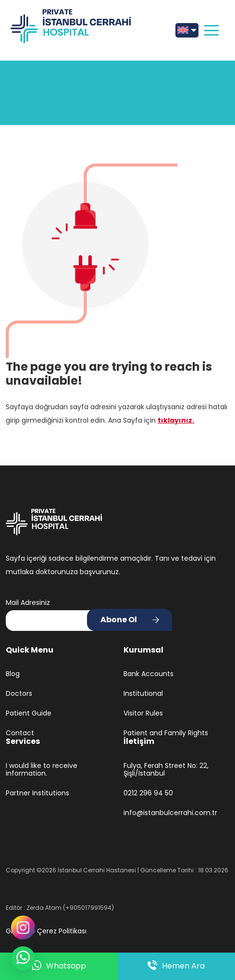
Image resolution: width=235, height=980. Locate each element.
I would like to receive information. (42, 770)
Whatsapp (59, 966)
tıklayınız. (176, 420)
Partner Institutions (37, 793)
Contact (20, 733)
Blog (13, 674)
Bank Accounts (148, 674)
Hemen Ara (176, 966)
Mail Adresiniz (28, 603)
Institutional (143, 694)
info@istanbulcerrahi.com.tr (170, 813)
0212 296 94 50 (148, 793)
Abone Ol (119, 620)
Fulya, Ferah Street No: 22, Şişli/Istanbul (166, 770)
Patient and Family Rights (166, 733)
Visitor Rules (143, 713)
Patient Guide (29, 713)
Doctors (19, 694)
